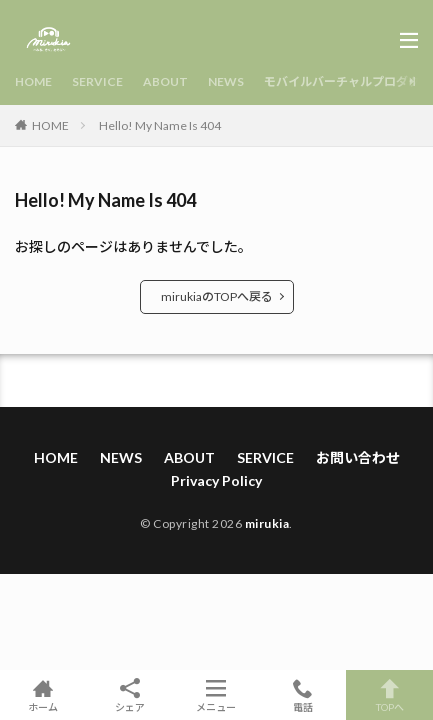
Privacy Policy (216, 480)
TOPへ (389, 695)
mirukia (267, 523)
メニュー (216, 695)
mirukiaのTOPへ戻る (217, 296)
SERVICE (97, 81)
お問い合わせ (358, 457)
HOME (33, 81)
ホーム (43, 695)
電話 (303, 695)
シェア (130, 695)
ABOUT (165, 81)
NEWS (226, 81)
